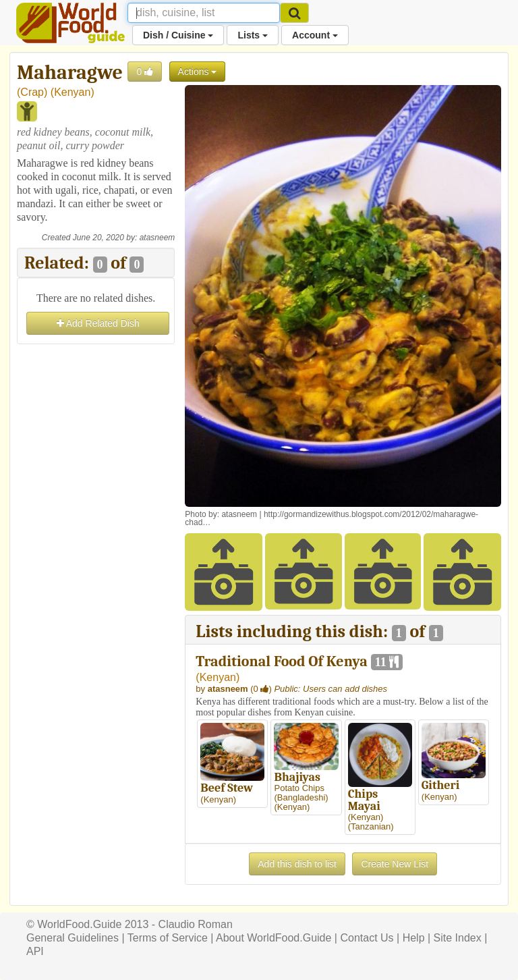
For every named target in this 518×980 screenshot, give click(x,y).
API (35, 951)
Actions (198, 72)
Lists (253, 35)
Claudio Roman (196, 924)
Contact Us (367, 938)
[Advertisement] (96, 415)
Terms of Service (168, 938)
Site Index (458, 938)
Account (315, 35)
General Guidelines (73, 938)
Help (414, 938)
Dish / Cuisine (178, 35)
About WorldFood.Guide (274, 938)
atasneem (157, 238)
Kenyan (72, 92)
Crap (32, 92)
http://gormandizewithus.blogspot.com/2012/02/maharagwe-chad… (332, 518)
